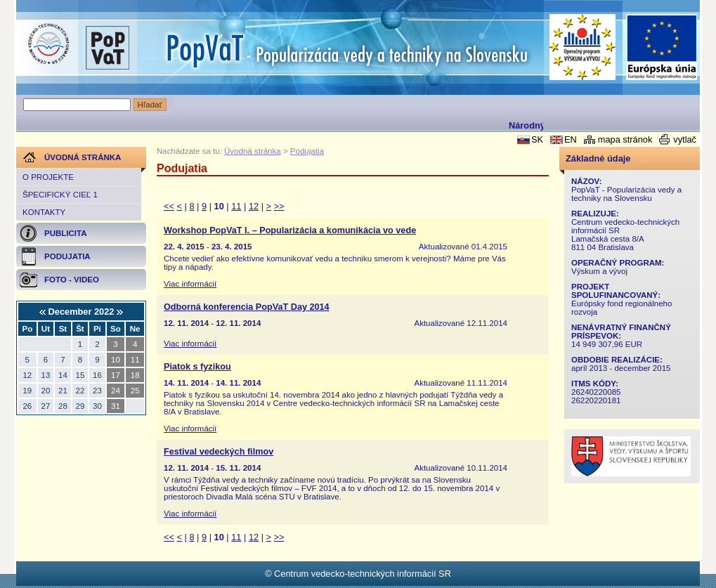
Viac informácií (190, 284)
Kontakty (44, 212)
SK (537, 139)
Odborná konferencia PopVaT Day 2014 (247, 307)
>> (279, 206)
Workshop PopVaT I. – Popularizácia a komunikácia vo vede (290, 230)
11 (236, 206)
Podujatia (307, 151)
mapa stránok (625, 139)
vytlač (685, 139)
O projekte (48, 177)
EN (571, 139)
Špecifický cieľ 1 (60, 195)
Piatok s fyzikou (197, 367)
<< (169, 206)
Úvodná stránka (253, 151)
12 (254, 206)
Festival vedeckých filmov (219, 452)
